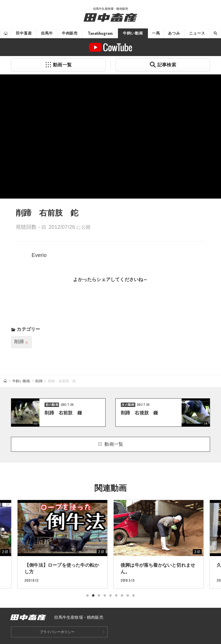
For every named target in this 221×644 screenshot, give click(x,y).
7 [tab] (122, 596)
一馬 (156, 33)
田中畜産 (24, 33)
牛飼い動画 (133, 33)
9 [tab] (134, 596)
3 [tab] (99, 596)
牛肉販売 (70, 33)
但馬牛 (47, 33)
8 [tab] (128, 596)
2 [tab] (93, 596)
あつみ (174, 33)
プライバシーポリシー (57, 632)
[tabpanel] (159, 544)
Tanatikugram (100, 33)
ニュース (197, 33)
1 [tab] (87, 596)
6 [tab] (116, 596)
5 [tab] (110, 596)
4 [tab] (105, 596)
